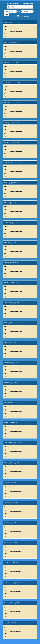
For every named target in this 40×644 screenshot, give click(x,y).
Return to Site (14, 4)
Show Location (24, 16)
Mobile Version (27, 4)
